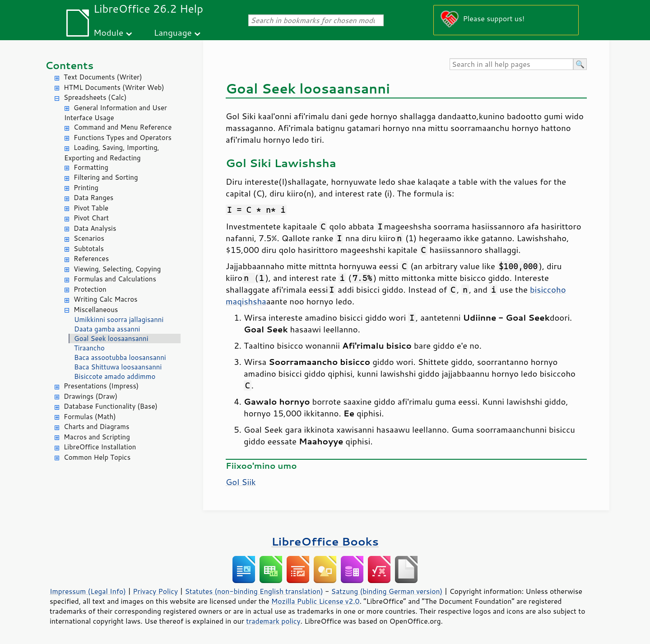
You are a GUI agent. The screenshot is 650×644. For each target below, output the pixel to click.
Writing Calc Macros (106, 299)
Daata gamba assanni (107, 329)
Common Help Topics (97, 457)
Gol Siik (241, 482)
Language (173, 32)
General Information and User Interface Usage (116, 113)
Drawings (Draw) (91, 396)
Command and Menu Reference (123, 127)
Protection (90, 289)
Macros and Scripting (97, 437)
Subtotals (89, 249)
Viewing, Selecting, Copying (117, 269)
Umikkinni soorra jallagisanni (119, 320)
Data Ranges (93, 198)
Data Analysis (95, 228)
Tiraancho (89, 348)
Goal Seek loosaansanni (111, 338)
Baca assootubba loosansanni (120, 357)
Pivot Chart (91, 218)
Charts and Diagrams (96, 427)
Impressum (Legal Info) (88, 591)
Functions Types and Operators (123, 138)
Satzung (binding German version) (387, 591)
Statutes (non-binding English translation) (254, 591)
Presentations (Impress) (101, 386)
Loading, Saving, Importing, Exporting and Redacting (112, 153)
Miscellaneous (96, 310)
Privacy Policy (155, 591)
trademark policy (273, 621)
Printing (86, 188)
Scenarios (89, 238)
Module (108, 32)
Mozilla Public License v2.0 (316, 601)
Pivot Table (91, 208)
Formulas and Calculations (115, 279)
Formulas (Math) (90, 417)
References (91, 259)
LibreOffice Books (325, 541)
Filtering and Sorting (106, 177)
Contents (69, 65)
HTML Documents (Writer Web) (114, 87)
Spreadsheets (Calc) (95, 97)
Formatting (91, 167)
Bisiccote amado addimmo (115, 376)
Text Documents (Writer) (103, 77)
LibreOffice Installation (100, 447)
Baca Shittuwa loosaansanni (118, 367)
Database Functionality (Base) (111, 406)
